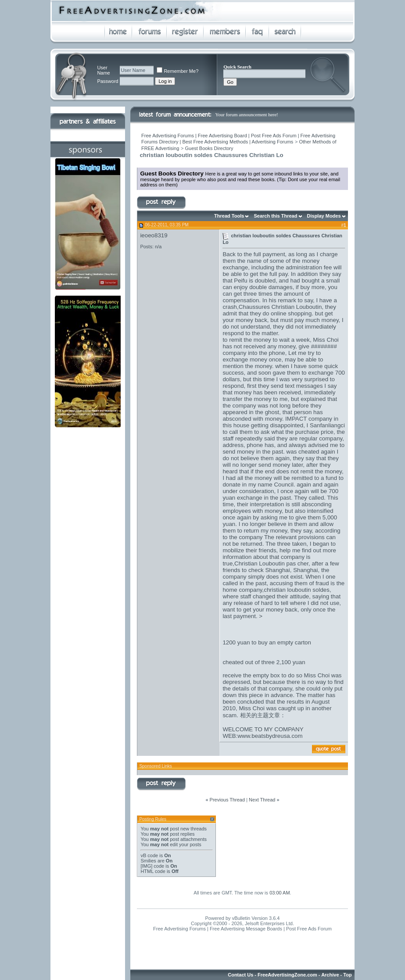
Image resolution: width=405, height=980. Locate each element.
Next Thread (262, 800)
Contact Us (240, 975)
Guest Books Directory (209, 148)
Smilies (148, 861)
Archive (330, 975)
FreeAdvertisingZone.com (287, 975)
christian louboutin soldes (297, 590)
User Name (103, 70)
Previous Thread (228, 800)
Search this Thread (275, 216)
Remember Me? (177, 71)
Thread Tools (229, 216)
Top (347, 975)
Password (108, 81)
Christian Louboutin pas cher (271, 563)
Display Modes (324, 216)
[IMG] (146, 866)
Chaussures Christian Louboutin (280, 307)
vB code (149, 855)
